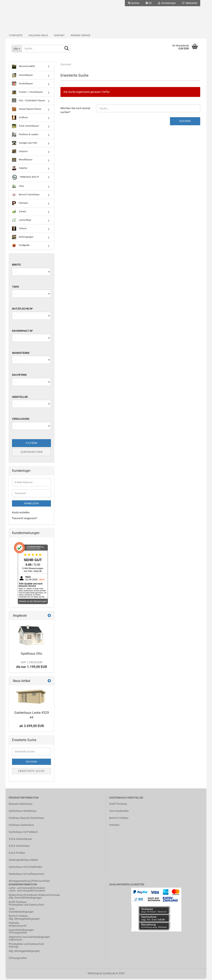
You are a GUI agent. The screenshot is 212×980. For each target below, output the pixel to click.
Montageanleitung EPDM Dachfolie (29, 882)
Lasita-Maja (22, 222)
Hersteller (20, 398)
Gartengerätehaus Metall (23, 861)
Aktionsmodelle (23, 68)
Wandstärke (21, 354)
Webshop (93, 975)
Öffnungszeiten (18, 934)
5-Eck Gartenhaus (19, 847)
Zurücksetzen (32, 453)
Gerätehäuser (22, 85)
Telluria (19, 230)
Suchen (185, 122)
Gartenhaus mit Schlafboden (25, 868)
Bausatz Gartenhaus (21, 805)
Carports (20, 153)
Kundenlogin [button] (167, 3)
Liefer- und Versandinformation (27, 892)
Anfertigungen (23, 238)
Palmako (20, 205)
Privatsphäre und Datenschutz (26, 906)
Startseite (16, 36)
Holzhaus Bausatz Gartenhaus (26, 819)
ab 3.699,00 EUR (32, 727)
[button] (149, 3)
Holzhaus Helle (38, 36)
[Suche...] (17, 50)
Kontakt (59, 36)
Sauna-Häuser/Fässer (27, 111)
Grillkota (20, 119)
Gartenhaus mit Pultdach (23, 833)
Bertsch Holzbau (119, 819)
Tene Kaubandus (119, 812)
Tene (18, 188)
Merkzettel (190, 3)
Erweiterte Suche (31, 772)
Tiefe (15, 288)
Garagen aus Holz (25, 144)
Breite (16, 266)
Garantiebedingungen (21, 913)
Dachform (19, 376)
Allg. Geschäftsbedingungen (25, 899)
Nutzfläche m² (22, 310)
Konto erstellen (21, 514)
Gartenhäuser (22, 77)
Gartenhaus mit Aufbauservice (26, 875)
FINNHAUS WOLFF (26, 179)
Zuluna (19, 213)
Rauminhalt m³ (22, 332)
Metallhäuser (22, 161)
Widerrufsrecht (17, 927)
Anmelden (31, 505)
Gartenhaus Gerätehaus (23, 812)
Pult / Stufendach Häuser (29, 102)
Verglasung (21, 420)
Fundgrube (21, 247)
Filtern (32, 444)
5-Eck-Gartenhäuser (20, 840)
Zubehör (20, 170)
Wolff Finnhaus (118, 805)
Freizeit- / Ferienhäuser (27, 94)
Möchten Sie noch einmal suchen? (75, 112)
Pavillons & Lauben (25, 136)
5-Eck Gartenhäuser (26, 128)
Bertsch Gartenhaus (26, 196)
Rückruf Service (81, 36)
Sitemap (14, 948)
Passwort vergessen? (25, 520)
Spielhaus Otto (31, 655)
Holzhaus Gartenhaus (21, 826)
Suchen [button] (134, 3)
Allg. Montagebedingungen (24, 920)
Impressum (15, 941)
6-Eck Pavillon (17, 854)
